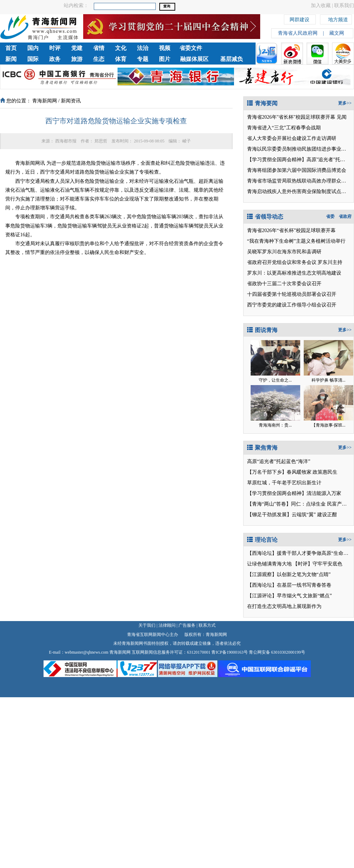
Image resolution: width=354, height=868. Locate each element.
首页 (11, 48)
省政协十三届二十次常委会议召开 (284, 284)
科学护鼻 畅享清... (329, 380)
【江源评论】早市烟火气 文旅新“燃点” (290, 596)
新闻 (11, 59)
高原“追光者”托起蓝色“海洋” (279, 461)
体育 (121, 59)
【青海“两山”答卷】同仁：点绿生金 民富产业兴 (299, 504)
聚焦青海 (262, 448)
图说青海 (262, 330)
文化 (121, 48)
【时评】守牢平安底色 (318, 564)
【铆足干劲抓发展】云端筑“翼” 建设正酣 (292, 515)
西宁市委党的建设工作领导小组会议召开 (292, 305)
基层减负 (232, 59)
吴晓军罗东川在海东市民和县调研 (284, 252)
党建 (77, 48)
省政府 (345, 216)
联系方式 (207, 625)
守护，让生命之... (275, 380)
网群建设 (299, 19)
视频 (165, 48)
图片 (165, 59)
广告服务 (187, 625)
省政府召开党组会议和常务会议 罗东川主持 (295, 262)
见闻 (342, 117)
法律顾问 (167, 625)
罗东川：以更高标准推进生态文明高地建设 (294, 273)
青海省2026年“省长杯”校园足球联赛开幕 (291, 230)
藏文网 (337, 33)
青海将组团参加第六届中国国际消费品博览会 (297, 170)
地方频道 (338, 19)
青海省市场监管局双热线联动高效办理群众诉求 (299, 181)
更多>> (345, 103)
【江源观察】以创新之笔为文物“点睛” (289, 574)
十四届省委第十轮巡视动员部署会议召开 (292, 294)
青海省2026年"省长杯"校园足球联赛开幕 (291, 117)
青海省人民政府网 (298, 33)
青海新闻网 (45, 101)
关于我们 (147, 625)
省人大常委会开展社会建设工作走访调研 (292, 138)
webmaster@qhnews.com (87, 652)
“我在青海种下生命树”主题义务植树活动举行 (296, 241)
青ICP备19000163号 (230, 652)
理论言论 (262, 540)
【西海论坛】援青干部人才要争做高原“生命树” (299, 553)
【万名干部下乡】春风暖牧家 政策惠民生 (292, 472)
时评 (55, 48)
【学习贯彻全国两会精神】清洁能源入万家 (294, 493)
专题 (143, 59)
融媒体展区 (194, 59)
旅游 (77, 59)
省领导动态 (265, 217)
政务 (55, 59)
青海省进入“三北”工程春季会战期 (284, 128)
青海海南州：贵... (275, 425)
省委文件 (191, 48)
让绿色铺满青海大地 (269, 564)
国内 (33, 48)
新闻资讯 (71, 101)
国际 (33, 59)
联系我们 (344, 5)
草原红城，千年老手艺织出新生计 (284, 483)
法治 (143, 48)
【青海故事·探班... (329, 425)
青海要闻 (262, 103)
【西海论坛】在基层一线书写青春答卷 (289, 585)
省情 (99, 48)
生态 (99, 59)
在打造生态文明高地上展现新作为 (284, 606)
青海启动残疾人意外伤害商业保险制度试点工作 (299, 191)
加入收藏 (321, 5)
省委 (330, 216)
